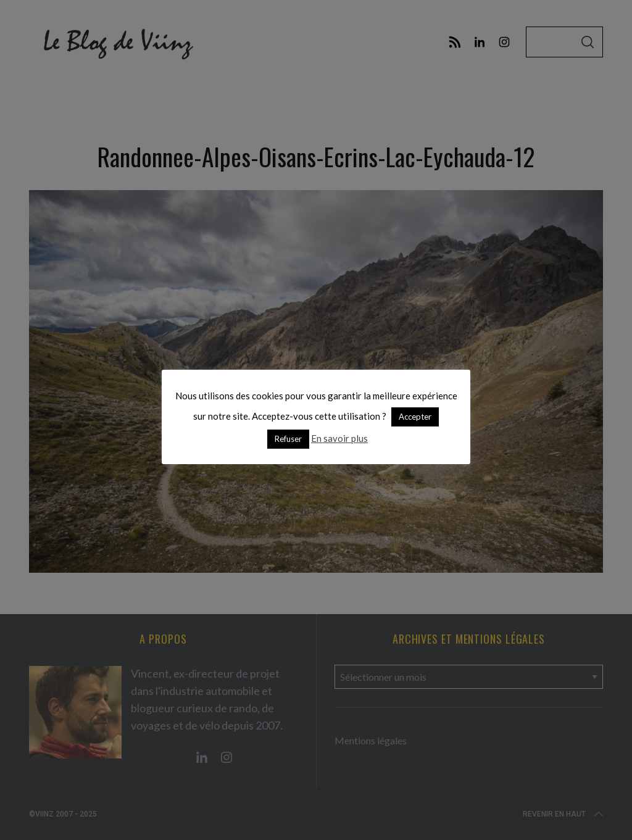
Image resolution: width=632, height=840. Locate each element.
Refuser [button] (288, 439)
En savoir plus (339, 438)
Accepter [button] (415, 417)
